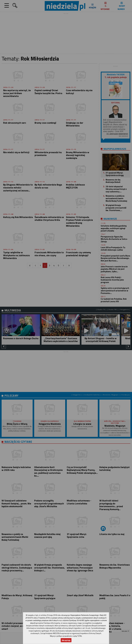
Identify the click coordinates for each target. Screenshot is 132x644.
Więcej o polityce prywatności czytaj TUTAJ (66, 636)
